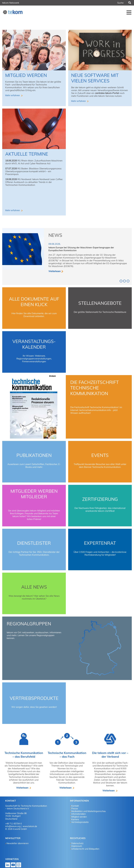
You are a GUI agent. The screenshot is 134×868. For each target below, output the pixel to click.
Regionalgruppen (29, 624)
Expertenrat (100, 543)
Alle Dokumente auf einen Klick (34, 302)
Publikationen (34, 455)
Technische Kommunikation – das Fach (67, 755)
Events (100, 455)
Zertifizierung (100, 499)
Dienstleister (34, 543)
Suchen (130, 3)
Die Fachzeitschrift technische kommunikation (95, 388)
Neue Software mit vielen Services (95, 78)
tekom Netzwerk (11, 3)
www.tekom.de (30, 826)
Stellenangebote (100, 303)
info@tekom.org (13, 826)
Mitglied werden (26, 75)
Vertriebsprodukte (34, 698)
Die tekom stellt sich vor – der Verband (110, 755)
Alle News (34, 587)
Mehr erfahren (13, 95)
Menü (129, 12)
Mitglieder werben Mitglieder (34, 494)
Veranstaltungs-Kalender (34, 344)
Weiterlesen (55, 271)
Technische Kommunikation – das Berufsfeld (24, 755)
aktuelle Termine (27, 154)
